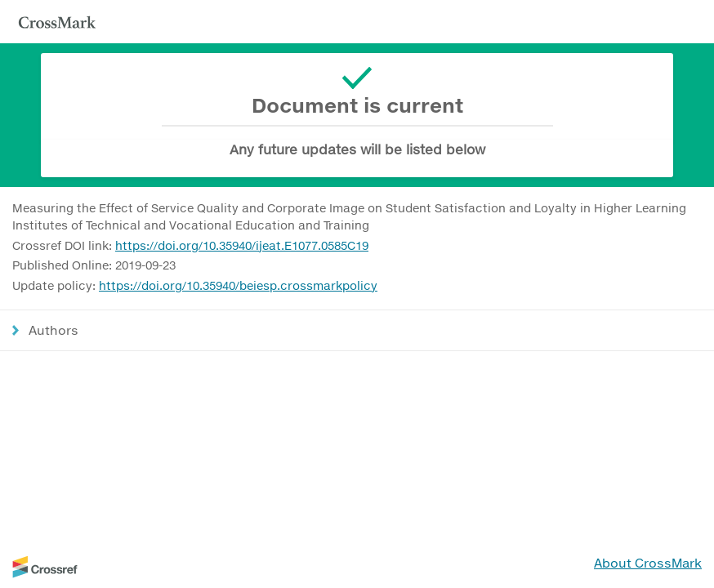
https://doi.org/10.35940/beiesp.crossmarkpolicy (238, 285)
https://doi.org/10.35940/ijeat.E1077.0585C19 (242, 245)
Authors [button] (54, 330)
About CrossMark (648, 563)
